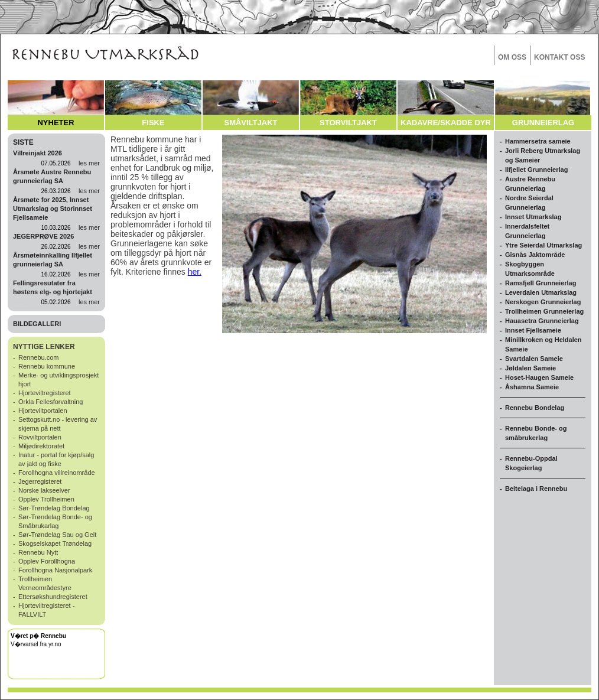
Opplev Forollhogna (47, 561)
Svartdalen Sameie (534, 359)
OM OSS (512, 57)
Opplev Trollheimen (46, 499)
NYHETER (56, 123)
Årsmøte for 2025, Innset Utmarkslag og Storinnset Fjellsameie (53, 209)
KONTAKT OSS (559, 57)
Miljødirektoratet (41, 446)
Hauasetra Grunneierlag (542, 321)
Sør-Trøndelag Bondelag (54, 508)
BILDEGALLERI (37, 324)
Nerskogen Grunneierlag (543, 302)
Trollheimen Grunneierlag (544, 311)
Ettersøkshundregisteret (53, 597)
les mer (89, 163)
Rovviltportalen (40, 437)
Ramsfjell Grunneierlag (541, 283)
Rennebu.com (39, 357)
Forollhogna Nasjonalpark (55, 570)
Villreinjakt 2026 (38, 153)
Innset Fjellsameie (533, 330)
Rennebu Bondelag (535, 408)
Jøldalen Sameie (530, 368)
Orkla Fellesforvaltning (51, 402)
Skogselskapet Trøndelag (55, 543)
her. (195, 272)
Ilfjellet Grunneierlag (536, 170)
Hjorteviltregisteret (45, 393)
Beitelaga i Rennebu (536, 489)
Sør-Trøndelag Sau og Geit (57, 535)
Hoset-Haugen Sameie (539, 377)
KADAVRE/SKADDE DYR (446, 123)
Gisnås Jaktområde (535, 255)
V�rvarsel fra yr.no (36, 644)
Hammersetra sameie (538, 141)
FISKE (153, 123)
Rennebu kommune (47, 366)
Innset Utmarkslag (533, 217)
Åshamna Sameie (532, 387)
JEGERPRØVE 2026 (43, 236)
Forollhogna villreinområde (57, 473)
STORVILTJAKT (348, 123)
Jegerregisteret (40, 481)
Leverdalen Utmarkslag (541, 292)
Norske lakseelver (44, 490)
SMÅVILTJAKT (250, 123)
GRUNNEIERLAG (543, 123)
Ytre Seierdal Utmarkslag (543, 245)
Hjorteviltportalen (43, 411)
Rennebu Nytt (38, 552)
